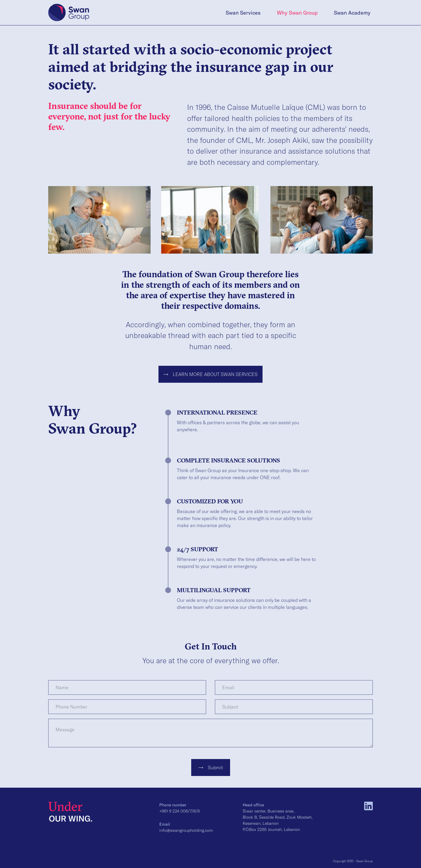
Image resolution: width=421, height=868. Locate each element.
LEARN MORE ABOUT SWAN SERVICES (210, 374)
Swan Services (243, 13)
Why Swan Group (297, 13)
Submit (211, 767)
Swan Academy (352, 13)
